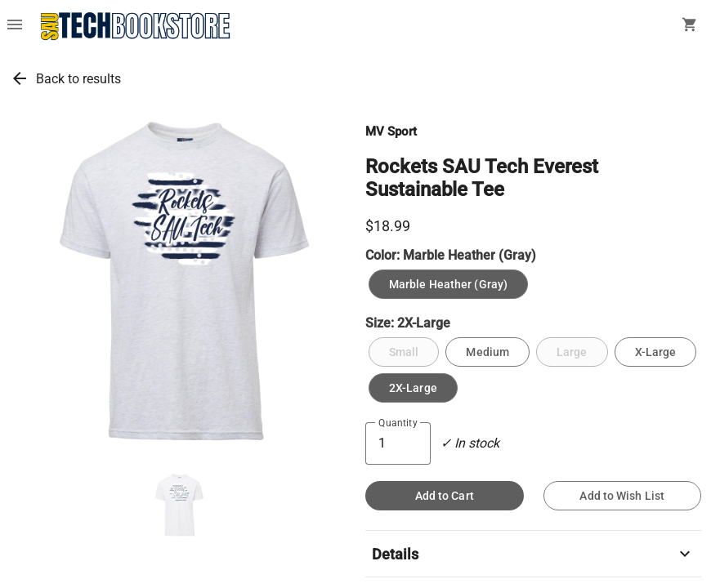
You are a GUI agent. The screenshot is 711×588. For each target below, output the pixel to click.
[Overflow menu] (15, 26)
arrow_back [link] (20, 78)
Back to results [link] (78, 79)
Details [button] (533, 554)
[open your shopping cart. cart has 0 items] (690, 26)
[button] (178, 506)
